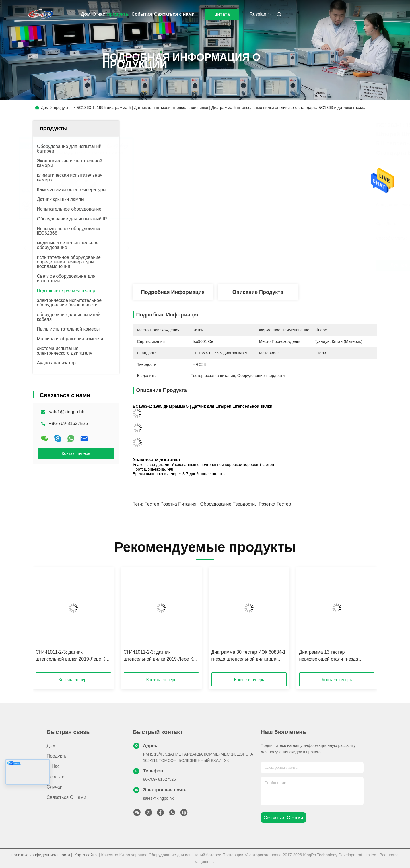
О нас (99, 14)
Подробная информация (173, 292)
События (142, 14)
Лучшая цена (287, 265)
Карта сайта (86, 855)
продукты (118, 14)
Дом (86, 14)
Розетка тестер (275, 504)
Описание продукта (258, 292)
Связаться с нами (174, 14)
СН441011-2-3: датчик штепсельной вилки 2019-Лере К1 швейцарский (160, 656)
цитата (222, 14)
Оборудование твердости (228, 504)
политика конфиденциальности (41, 855)
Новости (56, 777)
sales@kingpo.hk (159, 798)
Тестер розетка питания (170, 504)
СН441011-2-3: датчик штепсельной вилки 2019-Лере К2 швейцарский (72, 656)
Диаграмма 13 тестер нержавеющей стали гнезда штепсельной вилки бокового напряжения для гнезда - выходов (335, 656)
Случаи (55, 787)
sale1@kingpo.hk (67, 412)
